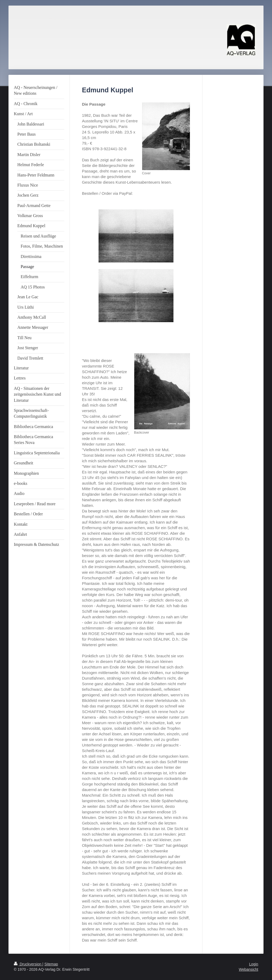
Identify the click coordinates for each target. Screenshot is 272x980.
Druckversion (28, 964)
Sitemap (51, 964)
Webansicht (248, 969)
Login (254, 964)
